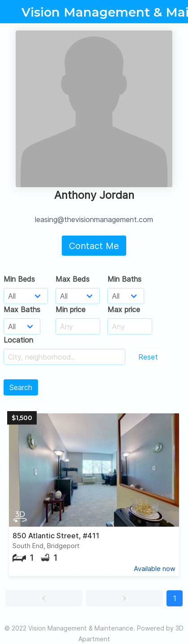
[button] (44, 598)
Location (18, 340)
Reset (148, 357)
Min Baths (124, 279)
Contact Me (94, 246)
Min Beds (19, 279)
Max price (124, 309)
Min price (70, 309)
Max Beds (73, 279)
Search (21, 387)
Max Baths (22, 309)
